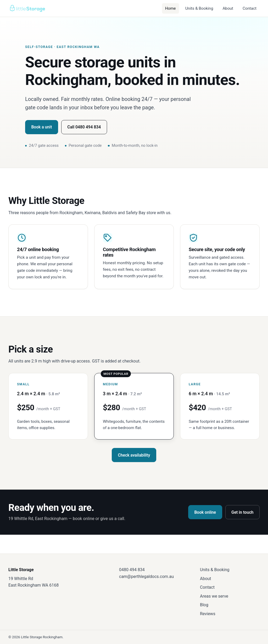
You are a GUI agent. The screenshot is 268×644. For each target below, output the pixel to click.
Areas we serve (214, 596)
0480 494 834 (132, 570)
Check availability (134, 455)
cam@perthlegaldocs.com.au (146, 577)
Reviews (208, 614)
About (228, 8)
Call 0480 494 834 (84, 127)
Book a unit (41, 127)
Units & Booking (199, 8)
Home (171, 8)
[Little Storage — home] (27, 8)
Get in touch (242, 512)
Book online (205, 512)
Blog (204, 605)
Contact (250, 8)
